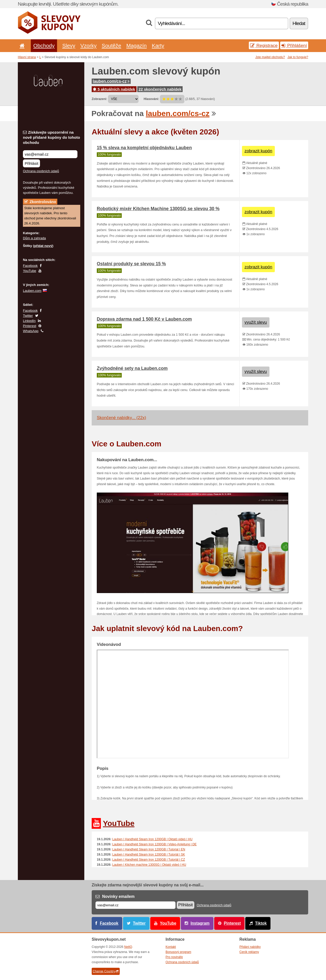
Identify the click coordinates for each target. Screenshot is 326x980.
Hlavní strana (27, 57)
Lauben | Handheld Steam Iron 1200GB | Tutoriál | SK (149, 855)
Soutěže (111, 46)
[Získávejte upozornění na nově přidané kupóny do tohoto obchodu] (50, 154)
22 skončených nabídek (160, 89)
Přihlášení (294, 45)
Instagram (200, 923)
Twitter (28, 316)
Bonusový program (178, 952)
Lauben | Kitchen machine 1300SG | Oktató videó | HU (149, 865)
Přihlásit (31, 163)
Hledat (299, 23)
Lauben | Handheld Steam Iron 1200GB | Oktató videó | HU (152, 839)
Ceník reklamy (249, 952)
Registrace (264, 45)
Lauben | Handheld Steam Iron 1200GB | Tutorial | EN (149, 849)
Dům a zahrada (34, 238)
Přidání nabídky (250, 947)
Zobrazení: (99, 99)
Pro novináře (174, 957)
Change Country (106, 971)
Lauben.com (32, 291)
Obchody (44, 46)
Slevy (69, 46)
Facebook (30, 266)
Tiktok (261, 923)
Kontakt (171, 947)
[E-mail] (135, 905)
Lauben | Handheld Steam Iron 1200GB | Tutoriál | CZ (149, 860)
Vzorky (88, 46)
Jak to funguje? (298, 57)
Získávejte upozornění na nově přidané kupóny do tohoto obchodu (51, 137)
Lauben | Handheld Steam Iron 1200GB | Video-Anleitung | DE (154, 844)
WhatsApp (31, 331)
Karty (158, 46)
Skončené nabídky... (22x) (121, 418)
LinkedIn (29, 321)
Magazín (137, 46)
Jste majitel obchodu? (270, 57)
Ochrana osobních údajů (41, 171)
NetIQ (128, 947)
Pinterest (30, 326)
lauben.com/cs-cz (111, 81)
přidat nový (43, 246)
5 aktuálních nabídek (114, 89)
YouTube (30, 271)
